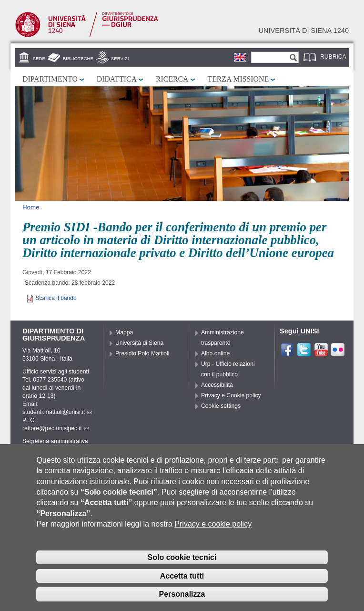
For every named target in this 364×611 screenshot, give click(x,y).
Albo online (215, 353)
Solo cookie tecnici (182, 570)
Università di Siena (139, 343)
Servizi (120, 58)
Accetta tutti (182, 588)
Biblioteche (78, 58)
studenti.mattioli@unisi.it (57, 412)
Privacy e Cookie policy (231, 395)
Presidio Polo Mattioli (142, 353)
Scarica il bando (56, 298)
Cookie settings (221, 406)
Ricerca (172, 79)
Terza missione (238, 79)
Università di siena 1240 (303, 31)
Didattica (117, 79)
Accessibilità (217, 385)
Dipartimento (50, 79)
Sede (39, 58)
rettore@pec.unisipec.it (56, 428)
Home (31, 207)
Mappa (124, 332)
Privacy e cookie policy (213, 537)
